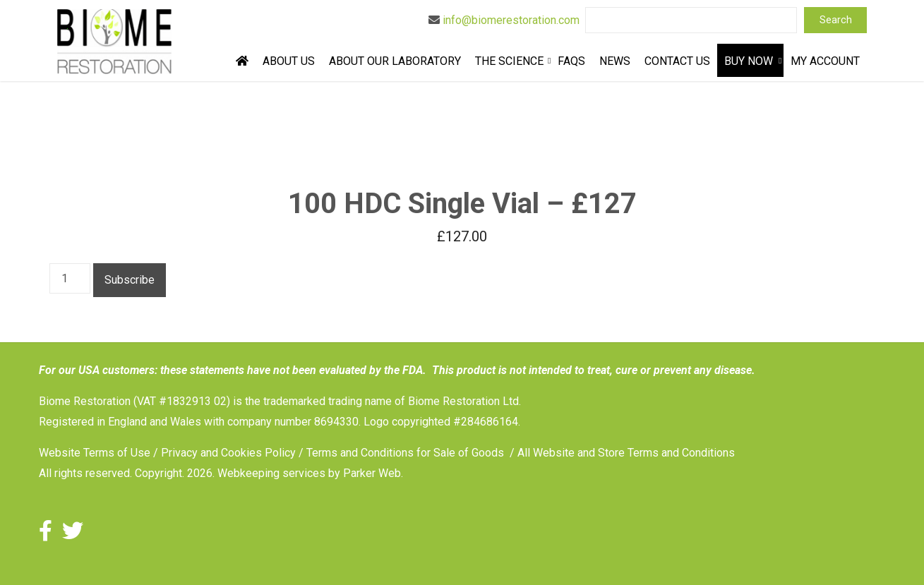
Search (836, 20)
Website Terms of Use (95, 453)
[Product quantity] (70, 278)
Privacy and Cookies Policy (228, 453)
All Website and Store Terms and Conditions (626, 453)
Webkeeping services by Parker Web (309, 473)
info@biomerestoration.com (511, 20)
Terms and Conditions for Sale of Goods (405, 453)
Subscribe (130, 280)
